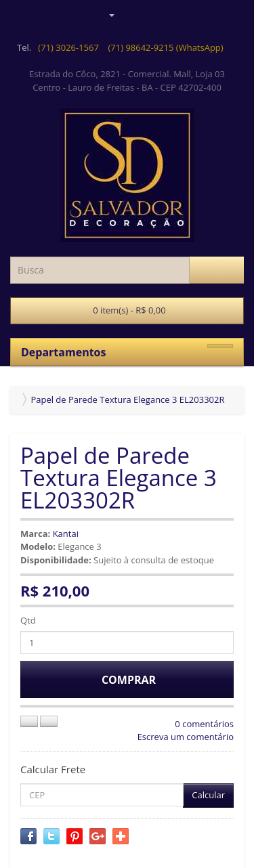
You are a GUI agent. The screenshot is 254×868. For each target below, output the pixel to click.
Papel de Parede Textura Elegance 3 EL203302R (127, 399)
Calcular (208, 795)
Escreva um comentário (186, 737)
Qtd (28, 620)
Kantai (66, 534)
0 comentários (204, 724)
